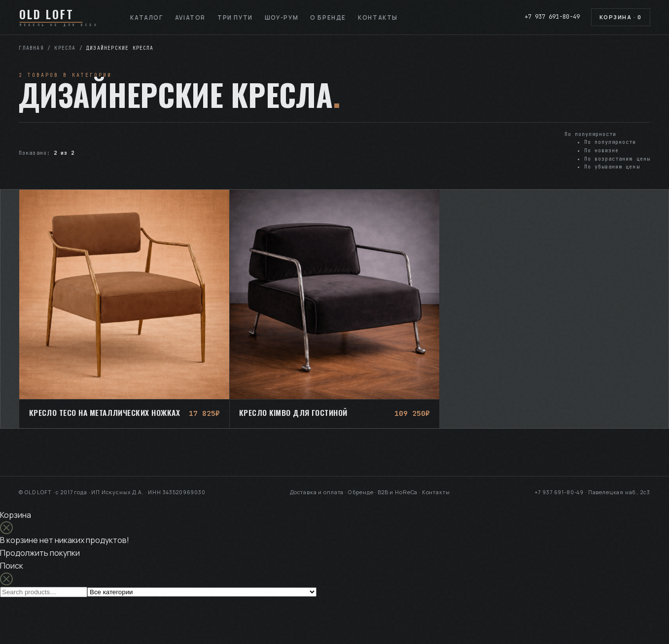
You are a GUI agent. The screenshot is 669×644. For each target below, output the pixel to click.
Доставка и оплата (317, 492)
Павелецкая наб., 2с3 (619, 492)
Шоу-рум (282, 17)
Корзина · (621, 17)
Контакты (378, 17)
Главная (31, 48)
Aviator (190, 17)
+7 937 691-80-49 (552, 17)
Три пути (235, 17)
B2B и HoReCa (398, 492)
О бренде (328, 17)
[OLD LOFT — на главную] (62, 17)
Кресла (65, 48)
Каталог (146, 17)
